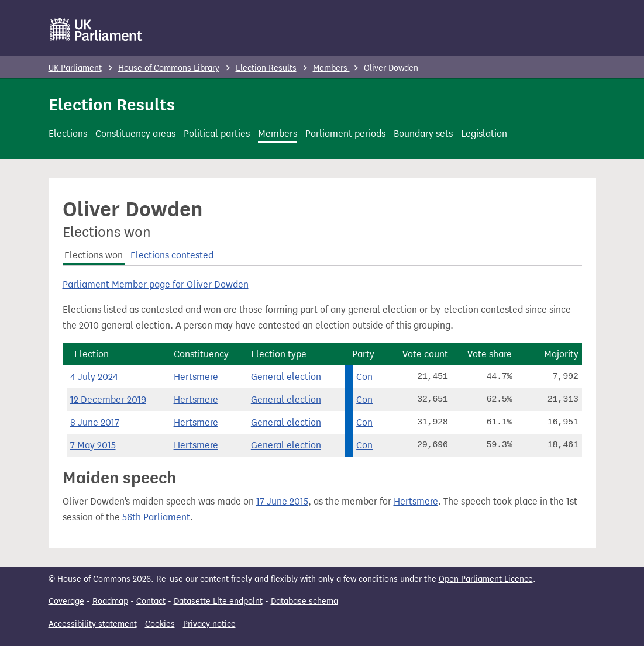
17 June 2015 (282, 501)
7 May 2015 (93, 445)
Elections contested (172, 255)
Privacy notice (209, 624)
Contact (151, 601)
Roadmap (110, 601)
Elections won (94, 255)
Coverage (66, 601)
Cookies (160, 624)
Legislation (484, 134)
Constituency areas (135, 134)
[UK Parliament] (96, 29)
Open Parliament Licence (486, 579)
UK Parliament (75, 68)
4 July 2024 (94, 377)
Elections (68, 134)
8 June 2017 (95, 422)
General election (286, 377)
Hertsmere (196, 377)
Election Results (266, 68)
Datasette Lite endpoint (218, 601)
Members (331, 68)
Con (364, 377)
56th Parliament (156, 517)
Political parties (217, 134)
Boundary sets (423, 134)
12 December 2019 (108, 400)
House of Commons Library (169, 68)
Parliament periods (345, 134)
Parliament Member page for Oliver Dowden (156, 284)
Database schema (304, 601)
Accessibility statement (93, 624)
